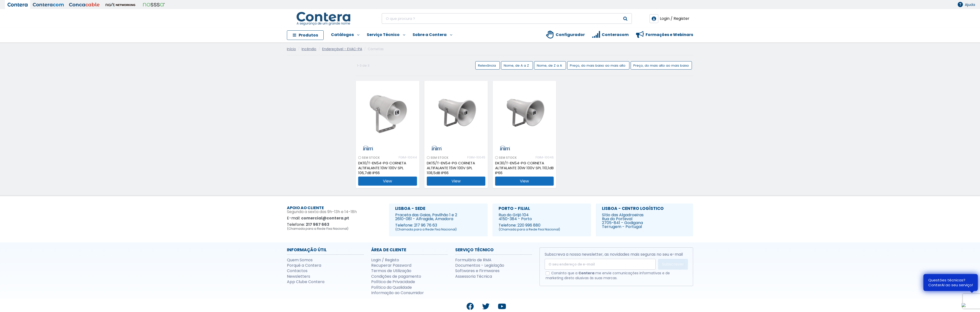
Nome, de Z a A (550, 65)
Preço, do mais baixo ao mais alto (598, 65)
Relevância (487, 65)
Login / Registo (385, 260)
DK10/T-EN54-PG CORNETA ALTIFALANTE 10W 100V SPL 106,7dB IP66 (382, 168)
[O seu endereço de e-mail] (600, 264)
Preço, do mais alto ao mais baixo (661, 65)
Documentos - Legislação (480, 265)
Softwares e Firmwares (477, 271)
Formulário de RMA (473, 260)
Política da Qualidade (392, 288)
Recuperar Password (391, 265)
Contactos (297, 271)
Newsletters (299, 276)
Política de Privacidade (393, 282)
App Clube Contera (306, 282)
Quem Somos (300, 260)
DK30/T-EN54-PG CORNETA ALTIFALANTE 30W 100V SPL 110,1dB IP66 (524, 168)
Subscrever (673, 264)
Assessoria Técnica (474, 276)
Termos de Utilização (391, 271)
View (387, 181)
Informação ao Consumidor (398, 293)
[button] (342, 35)
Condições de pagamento (396, 276)
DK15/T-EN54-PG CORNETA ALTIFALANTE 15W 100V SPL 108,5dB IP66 (451, 168)
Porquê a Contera (304, 265)
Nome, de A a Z (517, 65)
